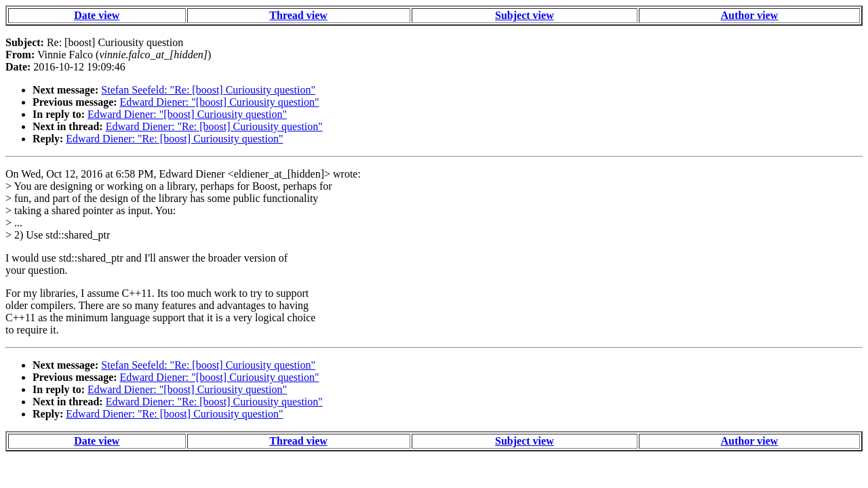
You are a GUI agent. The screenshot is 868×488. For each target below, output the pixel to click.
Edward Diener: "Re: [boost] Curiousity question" (214, 126)
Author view (750, 15)
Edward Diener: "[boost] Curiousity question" (220, 102)
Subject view (525, 15)
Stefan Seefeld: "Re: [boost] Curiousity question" (208, 90)
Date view (97, 15)
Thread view (298, 15)
